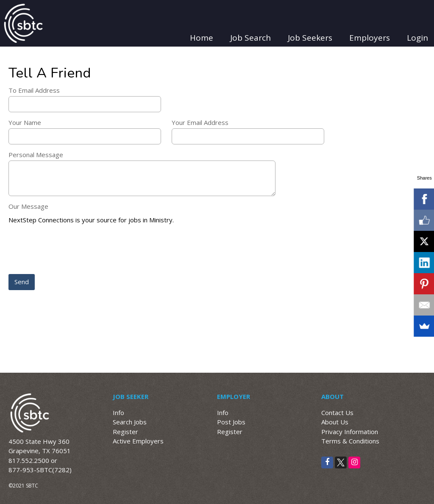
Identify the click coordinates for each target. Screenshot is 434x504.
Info (118, 413)
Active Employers (138, 441)
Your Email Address (200, 122)
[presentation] (73, 250)
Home (202, 38)
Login (417, 38)
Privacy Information (350, 432)
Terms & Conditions (350, 441)
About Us (335, 422)
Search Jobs (130, 422)
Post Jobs (231, 422)
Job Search (250, 38)
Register (125, 432)
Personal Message (36, 155)
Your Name (25, 122)
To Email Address (34, 90)
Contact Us (337, 413)
